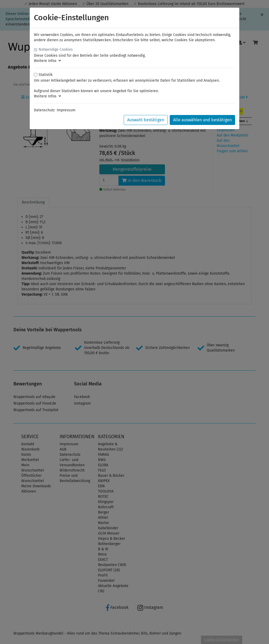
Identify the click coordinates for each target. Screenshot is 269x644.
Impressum (66, 110)
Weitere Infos (47, 61)
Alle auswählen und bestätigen (202, 120)
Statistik (46, 75)
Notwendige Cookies (56, 49)
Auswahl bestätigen (146, 120)
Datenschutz (44, 110)
